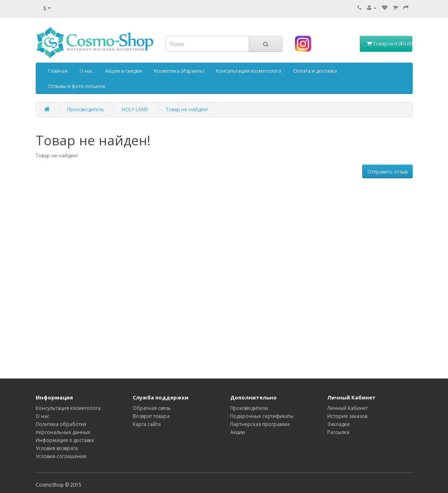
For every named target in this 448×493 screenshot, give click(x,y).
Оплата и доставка (315, 71)
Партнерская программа (260, 424)
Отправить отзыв (387, 172)
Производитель (86, 109)
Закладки (339, 424)
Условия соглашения (61, 456)
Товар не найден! (187, 109)
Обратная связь (152, 408)
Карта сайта (147, 424)
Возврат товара (151, 416)
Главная (58, 71)
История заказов (347, 416)
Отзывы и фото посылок (77, 86)
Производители (249, 408)
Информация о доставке (65, 440)
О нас (86, 71)
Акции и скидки (124, 71)
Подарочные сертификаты (262, 416)
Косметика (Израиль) (179, 71)
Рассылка (338, 432)
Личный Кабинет (348, 408)
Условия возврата (57, 448)
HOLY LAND (135, 109)
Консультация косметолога (249, 71)
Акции (238, 432)
